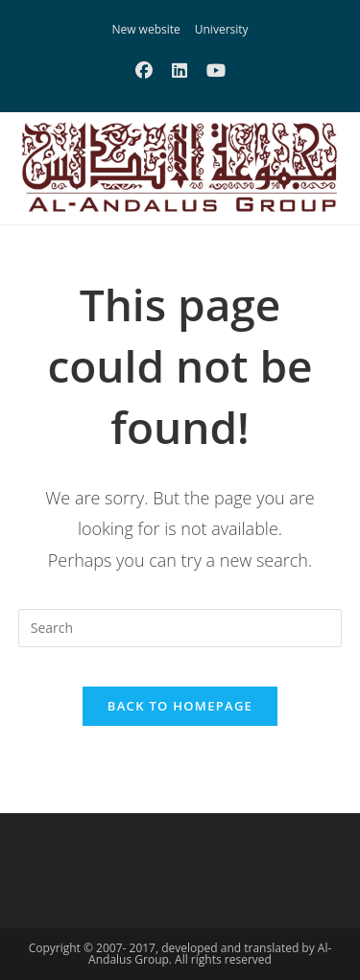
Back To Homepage (180, 706)
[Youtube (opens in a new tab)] (216, 70)
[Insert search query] (180, 628)
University (222, 29)
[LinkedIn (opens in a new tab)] (180, 70)
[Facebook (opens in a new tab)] (144, 70)
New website (145, 29)
